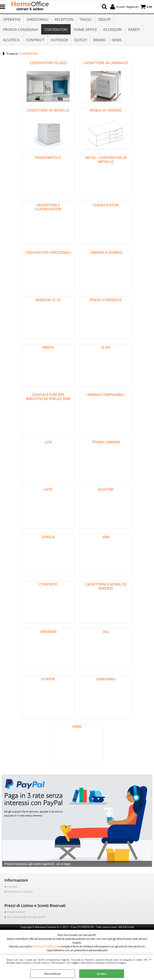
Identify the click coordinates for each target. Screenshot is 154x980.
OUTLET (81, 41)
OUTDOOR (59, 41)
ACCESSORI (112, 30)
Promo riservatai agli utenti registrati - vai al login (38, 865)
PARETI (134, 30)
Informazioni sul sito (20, 893)
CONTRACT (35, 41)
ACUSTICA (11, 41)
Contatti (12, 888)
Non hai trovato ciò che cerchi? (27, 918)
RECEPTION (64, 20)
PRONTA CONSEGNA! (20, 30)
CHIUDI (151, 959)
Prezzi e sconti (16, 913)
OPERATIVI (12, 20)
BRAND (99, 41)
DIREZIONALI (37, 20)
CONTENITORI (56, 30)
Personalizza (52, 974)
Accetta (102, 974)
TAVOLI (86, 20)
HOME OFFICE (85, 30)
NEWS (117, 41)
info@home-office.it (45, 948)
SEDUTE (104, 20)
